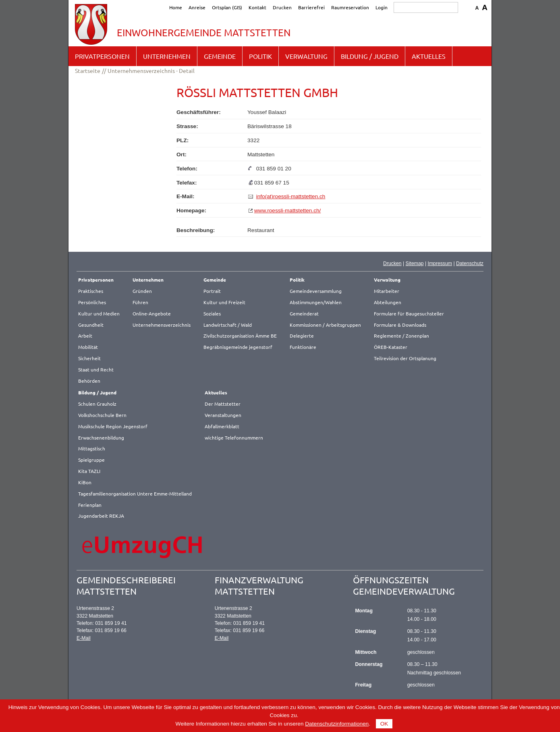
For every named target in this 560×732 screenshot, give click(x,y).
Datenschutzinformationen (337, 724)
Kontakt (257, 7)
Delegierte (302, 336)
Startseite (88, 71)
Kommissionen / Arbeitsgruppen (325, 325)
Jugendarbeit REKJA (101, 516)
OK (384, 724)
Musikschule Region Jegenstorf (113, 426)
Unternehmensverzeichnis (162, 325)
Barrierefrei (311, 7)
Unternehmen (167, 56)
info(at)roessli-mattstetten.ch (291, 196)
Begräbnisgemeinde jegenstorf (238, 347)
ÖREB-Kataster (391, 347)
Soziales (212, 313)
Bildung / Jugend (370, 56)
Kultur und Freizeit (224, 302)
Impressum (440, 263)
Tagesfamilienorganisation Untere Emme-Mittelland (135, 494)
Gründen (142, 291)
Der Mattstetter (223, 404)
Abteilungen (388, 302)
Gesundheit (91, 325)
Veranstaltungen (223, 415)
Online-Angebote (152, 313)
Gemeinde (220, 56)
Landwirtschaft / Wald (228, 325)
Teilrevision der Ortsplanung (405, 358)
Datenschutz (470, 263)
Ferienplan (90, 505)
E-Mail (84, 638)
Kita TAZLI (89, 471)
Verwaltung (306, 56)
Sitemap (415, 263)
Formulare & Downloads (400, 325)
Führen (140, 302)
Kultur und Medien (99, 313)
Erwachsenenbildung (101, 438)
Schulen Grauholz (97, 404)
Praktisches (91, 291)
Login (382, 7)
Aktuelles (429, 56)
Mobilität (88, 347)
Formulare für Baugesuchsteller (409, 313)
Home (176, 7)
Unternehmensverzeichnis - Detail (151, 71)
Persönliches (92, 302)
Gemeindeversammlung (316, 291)
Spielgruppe (91, 460)
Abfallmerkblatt (222, 426)
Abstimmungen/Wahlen (316, 302)
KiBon (85, 482)
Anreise (197, 7)
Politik (260, 56)
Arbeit (85, 336)
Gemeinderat (304, 313)
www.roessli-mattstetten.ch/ (288, 210)
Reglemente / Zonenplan (401, 336)
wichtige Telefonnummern (234, 438)
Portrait (212, 291)
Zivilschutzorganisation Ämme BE (240, 336)
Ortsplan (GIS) (227, 7)
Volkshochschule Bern (102, 415)
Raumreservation (350, 7)
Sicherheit (89, 358)
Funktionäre (303, 347)
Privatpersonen (102, 56)
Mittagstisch (92, 448)
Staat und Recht (96, 369)
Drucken (282, 7)
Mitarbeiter (387, 291)
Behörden (89, 381)
